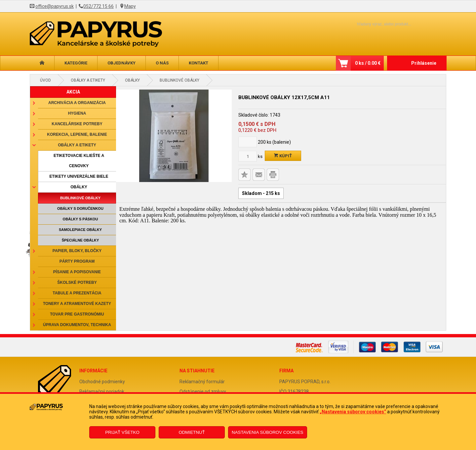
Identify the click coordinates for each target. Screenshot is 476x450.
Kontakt (198, 63)
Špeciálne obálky (80, 240)
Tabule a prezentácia (77, 293)
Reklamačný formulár (202, 382)
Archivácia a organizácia (77, 103)
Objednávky (121, 63)
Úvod (45, 80)
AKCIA (73, 92)
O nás (162, 63)
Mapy (130, 6)
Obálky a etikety (88, 80)
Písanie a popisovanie (77, 272)
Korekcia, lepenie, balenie (77, 134)
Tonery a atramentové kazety (77, 304)
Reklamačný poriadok (102, 392)
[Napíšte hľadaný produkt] (373, 24)
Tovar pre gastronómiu (77, 314)
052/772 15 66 (99, 6)
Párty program (77, 261)
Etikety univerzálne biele (79, 176)
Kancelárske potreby (77, 124)
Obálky (132, 80)
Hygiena (77, 113)
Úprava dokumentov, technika (77, 325)
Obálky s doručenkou (80, 208)
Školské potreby (77, 282)
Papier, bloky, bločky (77, 251)
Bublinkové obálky (179, 80)
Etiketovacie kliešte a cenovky (79, 161)
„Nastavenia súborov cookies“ (353, 412)
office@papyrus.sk (55, 6)
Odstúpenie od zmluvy (203, 392)
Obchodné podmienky (102, 382)
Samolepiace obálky (80, 230)
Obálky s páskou (80, 219)
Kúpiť (283, 156)
